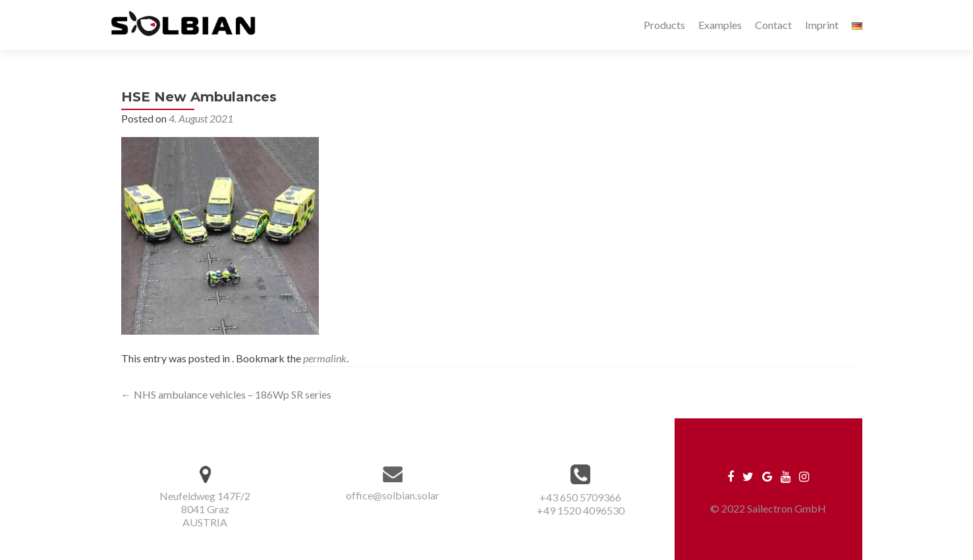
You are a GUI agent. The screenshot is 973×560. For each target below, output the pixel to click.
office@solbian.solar (393, 495)
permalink (325, 358)
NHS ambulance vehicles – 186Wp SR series (226, 394)
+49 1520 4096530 (581, 510)
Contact (773, 25)
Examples (720, 25)
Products (664, 25)
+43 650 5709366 (580, 497)
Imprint (822, 25)
